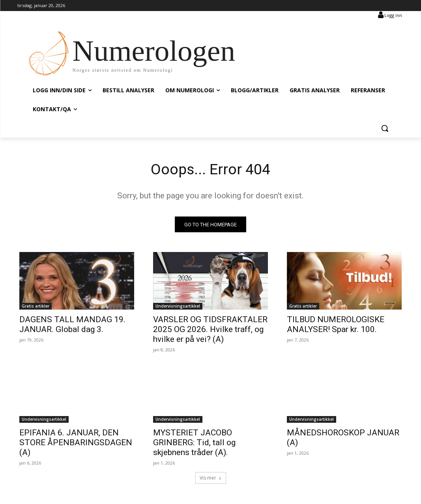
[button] (385, 128)
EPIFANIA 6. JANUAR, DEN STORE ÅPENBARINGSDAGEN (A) (76, 444)
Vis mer (211, 479)
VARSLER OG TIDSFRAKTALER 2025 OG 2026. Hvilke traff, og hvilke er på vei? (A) (210, 331)
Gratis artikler (36, 308)
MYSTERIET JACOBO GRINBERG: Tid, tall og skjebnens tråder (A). (194, 444)
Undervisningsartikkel (178, 308)
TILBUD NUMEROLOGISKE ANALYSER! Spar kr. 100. (336, 326)
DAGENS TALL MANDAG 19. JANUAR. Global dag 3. (72, 326)
